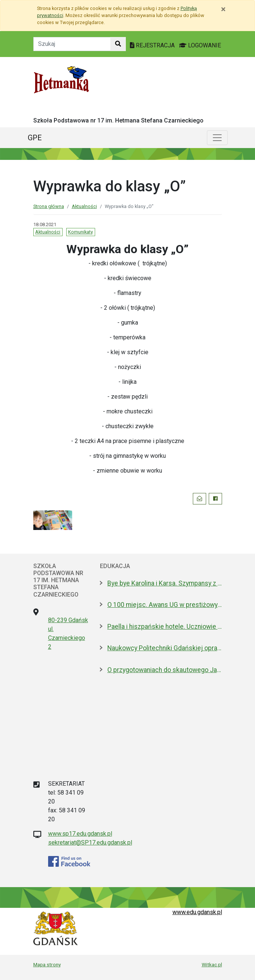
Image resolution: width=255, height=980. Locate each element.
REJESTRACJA (153, 45)
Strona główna (49, 206)
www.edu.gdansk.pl (197, 912)
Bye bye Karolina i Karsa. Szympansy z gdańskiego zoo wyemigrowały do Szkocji (165, 583)
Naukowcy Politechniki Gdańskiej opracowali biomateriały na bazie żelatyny (165, 648)
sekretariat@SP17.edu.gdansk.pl (90, 843)
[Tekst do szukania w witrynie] (72, 44)
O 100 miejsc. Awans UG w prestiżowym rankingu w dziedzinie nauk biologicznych (165, 605)
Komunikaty (80, 232)
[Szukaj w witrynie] (118, 44)
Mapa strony (47, 964)
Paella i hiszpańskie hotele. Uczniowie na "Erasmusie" (165, 627)
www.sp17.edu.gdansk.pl (80, 834)
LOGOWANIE (200, 45)
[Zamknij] (223, 9)
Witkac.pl (212, 964)
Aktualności (84, 206)
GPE (35, 138)
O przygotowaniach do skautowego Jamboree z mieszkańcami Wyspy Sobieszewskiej (165, 670)
